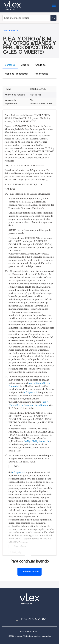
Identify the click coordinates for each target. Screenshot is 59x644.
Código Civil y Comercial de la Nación (28, 405)
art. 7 (45, 402)
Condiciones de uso (29, 631)
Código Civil (31, 392)
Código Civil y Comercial (37, 441)
